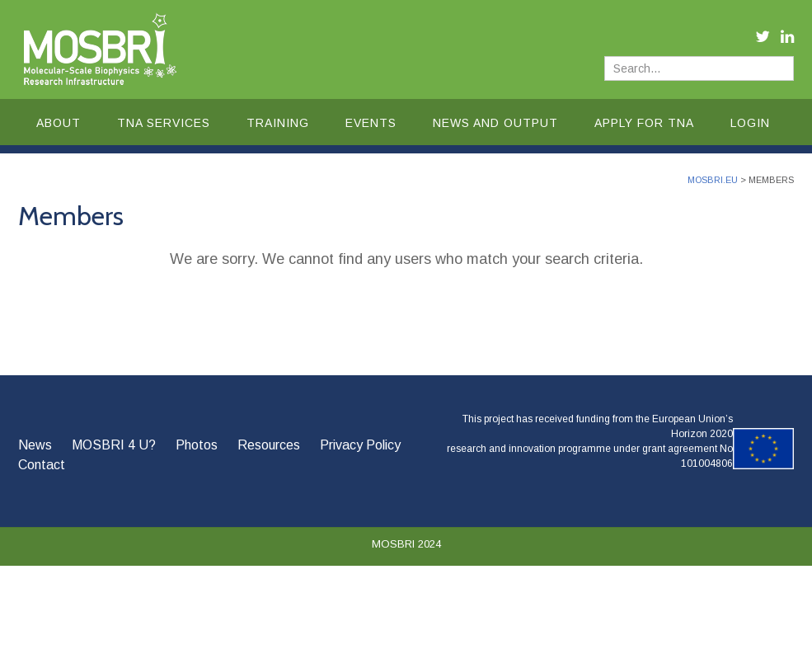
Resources (269, 445)
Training (278, 123)
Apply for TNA (644, 123)
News (35, 445)
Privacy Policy (360, 445)
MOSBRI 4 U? (114, 445)
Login (750, 123)
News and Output (495, 123)
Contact (42, 465)
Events (371, 123)
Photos (197, 445)
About (59, 123)
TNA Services (164, 123)
